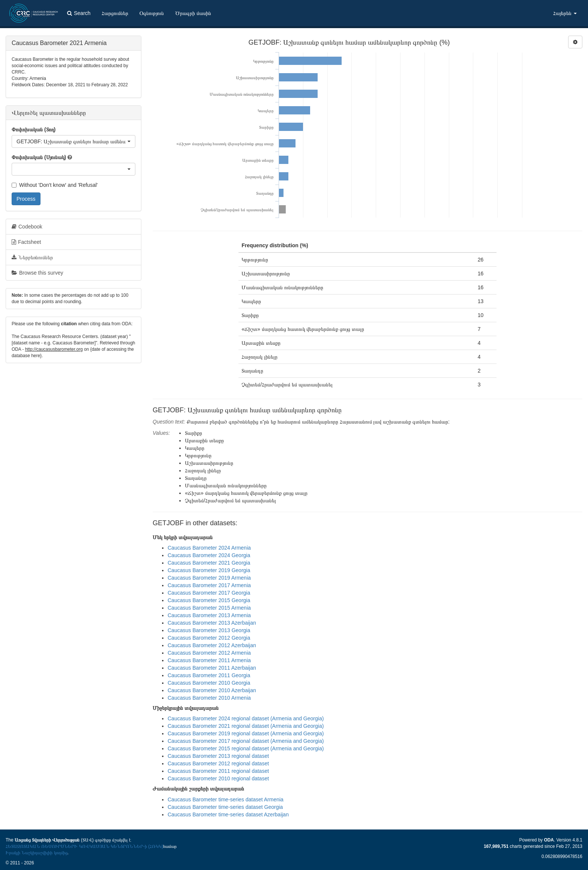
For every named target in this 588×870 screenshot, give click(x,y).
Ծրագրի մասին (193, 13)
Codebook (27, 227)
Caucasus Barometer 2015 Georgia (209, 600)
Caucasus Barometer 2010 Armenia (209, 698)
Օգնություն (152, 13)
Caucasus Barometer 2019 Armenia (209, 578)
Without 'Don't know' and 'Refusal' (55, 185)
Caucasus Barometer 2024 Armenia (209, 548)
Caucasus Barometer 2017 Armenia (209, 585)
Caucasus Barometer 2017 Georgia (209, 593)
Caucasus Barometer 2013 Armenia (209, 615)
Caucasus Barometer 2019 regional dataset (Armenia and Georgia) (246, 733)
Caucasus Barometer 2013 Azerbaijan (212, 623)
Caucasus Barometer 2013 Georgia (209, 630)
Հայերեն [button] (565, 13)
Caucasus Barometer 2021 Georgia (209, 563)
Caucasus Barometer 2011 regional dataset (218, 771)
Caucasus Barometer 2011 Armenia (209, 660)
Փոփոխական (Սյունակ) (39, 157)
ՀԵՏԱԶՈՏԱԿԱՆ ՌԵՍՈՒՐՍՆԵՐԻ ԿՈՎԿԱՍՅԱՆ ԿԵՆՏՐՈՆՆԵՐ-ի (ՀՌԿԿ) (84, 846)
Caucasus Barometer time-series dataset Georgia (225, 807)
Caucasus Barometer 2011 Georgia (209, 675)
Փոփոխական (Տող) (34, 129)
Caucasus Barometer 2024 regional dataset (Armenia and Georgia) (246, 718)
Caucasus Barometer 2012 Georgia (209, 638)
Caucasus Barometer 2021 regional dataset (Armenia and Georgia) (246, 726)
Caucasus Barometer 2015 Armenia (209, 608)
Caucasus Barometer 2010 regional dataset (218, 778)
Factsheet (26, 242)
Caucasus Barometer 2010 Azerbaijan (212, 690)
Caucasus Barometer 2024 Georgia (209, 555)
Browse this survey (37, 273)
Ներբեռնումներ (32, 257)
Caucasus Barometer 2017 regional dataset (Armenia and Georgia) (246, 741)
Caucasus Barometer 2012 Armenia (209, 653)
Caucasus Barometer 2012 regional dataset (218, 763)
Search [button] (79, 13)
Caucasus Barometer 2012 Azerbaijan (212, 645)
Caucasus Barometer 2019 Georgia (209, 570)
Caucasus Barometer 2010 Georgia (209, 683)
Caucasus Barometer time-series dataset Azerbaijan (228, 814)
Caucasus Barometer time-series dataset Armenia (226, 799)
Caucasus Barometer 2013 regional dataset (218, 756)
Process (26, 199)
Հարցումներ (115, 13)
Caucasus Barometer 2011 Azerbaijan (212, 668)
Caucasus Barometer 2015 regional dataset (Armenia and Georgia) (246, 748)
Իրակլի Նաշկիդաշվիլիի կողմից (37, 853)
